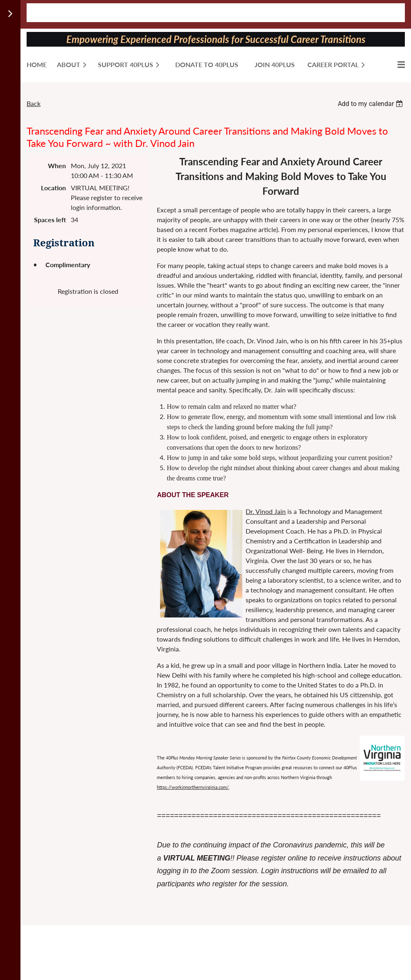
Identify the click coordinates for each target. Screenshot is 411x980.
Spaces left (50, 220)
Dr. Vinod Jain (266, 511)
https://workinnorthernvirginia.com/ (193, 787)
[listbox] (371, 104)
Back (34, 103)
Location (53, 188)
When (57, 166)
